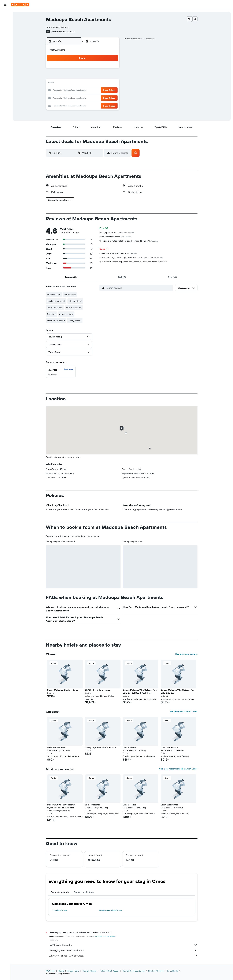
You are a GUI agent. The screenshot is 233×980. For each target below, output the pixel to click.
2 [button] (69, 76)
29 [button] (112, 98)
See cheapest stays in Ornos (184, 711)
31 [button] (76, 105)
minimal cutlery (66, 314)
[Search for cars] (5, 26)
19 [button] (90, 90)
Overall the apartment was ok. (118, 253)
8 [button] (112, 76)
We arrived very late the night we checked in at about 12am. (131, 257)
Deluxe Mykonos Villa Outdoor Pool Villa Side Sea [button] (178, 691)
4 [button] (83, 76)
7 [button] (104, 76)
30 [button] (69, 105)
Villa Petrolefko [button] (92, 805)
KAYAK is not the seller (123, 945)
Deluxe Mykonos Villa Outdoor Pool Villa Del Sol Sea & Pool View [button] (140, 691)
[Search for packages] (5, 32)
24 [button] (76, 98)
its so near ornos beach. (115, 237)
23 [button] (69, 98)
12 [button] (90, 83)
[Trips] (5, 68)
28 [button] (104, 98)
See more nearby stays (186, 654)
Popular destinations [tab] (84, 892)
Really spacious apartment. (117, 233)
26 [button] (90, 98)
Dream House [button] (129, 747)
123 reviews (69, 32)
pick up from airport (56, 321)
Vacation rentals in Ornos (110, 910)
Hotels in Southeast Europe (134, 971)
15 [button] (112, 83)
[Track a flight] (5, 53)
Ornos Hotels (172, 971)
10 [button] (76, 83)
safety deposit (75, 321)
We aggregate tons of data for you (123, 950)
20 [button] (97, 90)
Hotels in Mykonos (156, 971)
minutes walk (70, 295)
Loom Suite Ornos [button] (169, 747)
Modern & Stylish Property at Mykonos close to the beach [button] (61, 806)
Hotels (61, 971)
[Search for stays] (5, 20)
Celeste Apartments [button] (57, 747)
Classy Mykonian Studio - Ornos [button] (63, 690)
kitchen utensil (75, 301)
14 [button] (105, 83)
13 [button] (97, 83)
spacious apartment (56, 301)
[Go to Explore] (5, 47)
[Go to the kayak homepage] (20, 5)
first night (51, 314)
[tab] (71, 277)
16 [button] (69, 90)
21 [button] (105, 90)
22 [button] (112, 90)
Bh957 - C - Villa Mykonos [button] (98, 690)
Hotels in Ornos (60, 910)
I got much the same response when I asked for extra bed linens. (133, 262)
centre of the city (74, 308)
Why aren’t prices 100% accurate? (123, 956)
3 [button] (76, 76)
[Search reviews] (139, 288)
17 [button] (76, 90)
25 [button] (83, 98)
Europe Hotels (73, 971)
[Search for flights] (5, 14)
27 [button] (97, 98)
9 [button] (69, 83)
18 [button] (83, 90)
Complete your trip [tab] (60, 892)
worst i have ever (55, 308)
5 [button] (90, 76)
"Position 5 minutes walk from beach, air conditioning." (129, 241)
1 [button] (112, 69)
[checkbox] (61, 372)
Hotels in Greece (89, 971)
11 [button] (83, 83)
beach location (54, 295)
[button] (5, 5)
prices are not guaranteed (105, 936)
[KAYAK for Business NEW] (5, 60)
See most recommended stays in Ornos (178, 769)
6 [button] (97, 76)
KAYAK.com (50, 971)
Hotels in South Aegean (109, 971)
